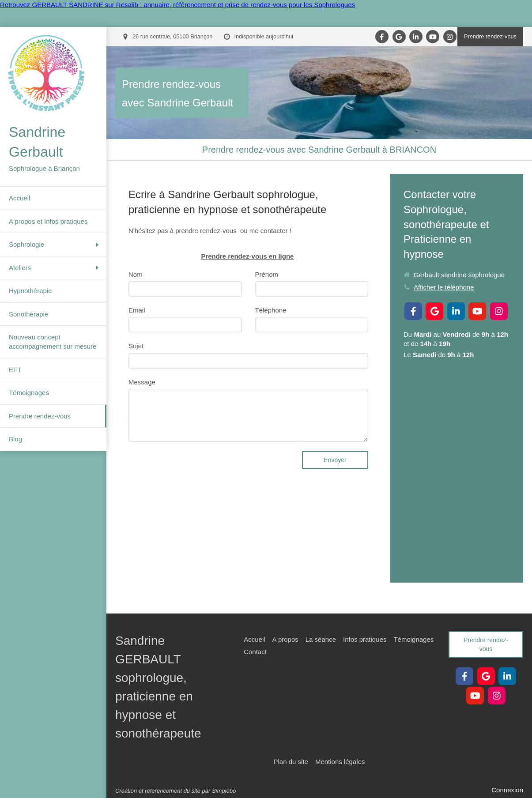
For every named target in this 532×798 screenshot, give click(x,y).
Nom (136, 274)
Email (137, 310)
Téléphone (271, 310)
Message (142, 382)
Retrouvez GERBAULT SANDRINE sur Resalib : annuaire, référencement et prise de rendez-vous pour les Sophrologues (177, 5)
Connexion (507, 790)
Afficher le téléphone (444, 287)
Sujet (136, 346)
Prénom (267, 274)
